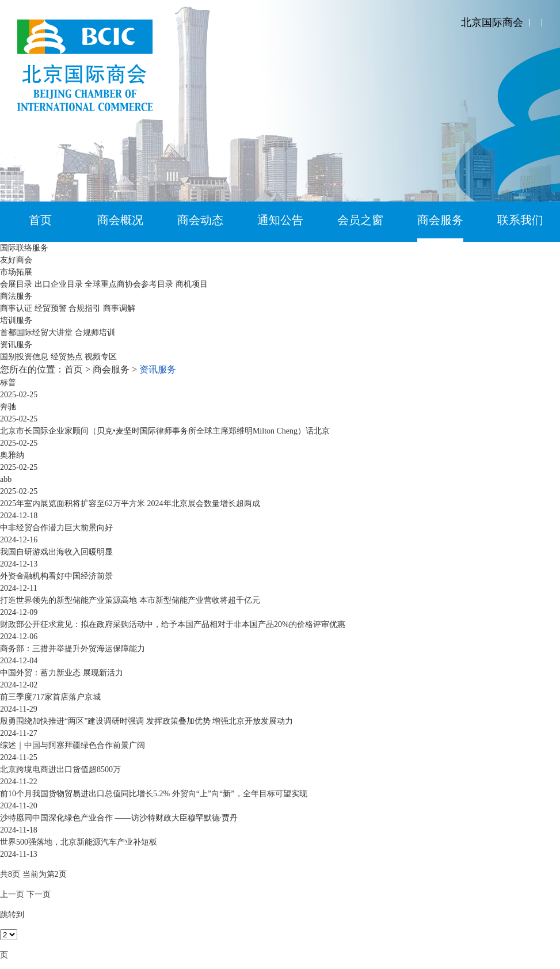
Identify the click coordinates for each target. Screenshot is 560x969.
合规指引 (85, 308)
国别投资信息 (24, 357)
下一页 (39, 894)
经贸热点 (67, 357)
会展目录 (16, 284)
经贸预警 (51, 308)
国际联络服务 (24, 248)
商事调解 (119, 308)
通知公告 (280, 220)
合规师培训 (95, 332)
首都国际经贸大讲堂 (36, 332)
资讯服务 (16, 345)
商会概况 (120, 220)
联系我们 (520, 220)
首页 (40, 220)
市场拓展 (16, 272)
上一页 (12, 894)
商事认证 (16, 308)
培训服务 (16, 320)
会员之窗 (360, 220)
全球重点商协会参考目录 (129, 284)
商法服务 (16, 296)
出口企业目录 (59, 284)
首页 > (79, 369)
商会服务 (440, 220)
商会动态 (200, 220)
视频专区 (101, 357)
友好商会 (16, 260)
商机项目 (192, 284)
